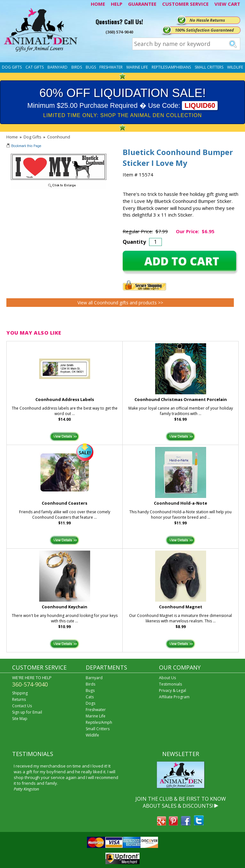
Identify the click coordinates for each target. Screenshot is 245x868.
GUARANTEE (142, 4)
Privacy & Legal (173, 690)
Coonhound (59, 137)
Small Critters (209, 67)
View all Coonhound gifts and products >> (120, 303)
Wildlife (235, 67)
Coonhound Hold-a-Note (180, 503)
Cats (90, 697)
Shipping (20, 693)
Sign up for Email (27, 712)
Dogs (90, 703)
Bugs (91, 67)
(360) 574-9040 (119, 32)
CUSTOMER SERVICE (185, 4)
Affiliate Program (174, 697)
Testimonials (170, 684)
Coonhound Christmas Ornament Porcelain (181, 399)
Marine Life (137, 67)
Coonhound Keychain (65, 607)
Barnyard (58, 67)
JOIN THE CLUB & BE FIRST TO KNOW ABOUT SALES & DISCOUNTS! (181, 802)
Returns (19, 699)
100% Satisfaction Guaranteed (204, 30)
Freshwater (111, 67)
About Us (167, 678)
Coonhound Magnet (181, 607)
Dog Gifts (12, 67)
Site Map (20, 719)
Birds (77, 67)
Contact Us (22, 706)
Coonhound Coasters (65, 503)
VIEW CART (227, 4)
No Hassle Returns (207, 20)
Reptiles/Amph (99, 722)
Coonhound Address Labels (65, 399)
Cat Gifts (35, 67)
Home (12, 137)
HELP (117, 4)
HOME (98, 4)
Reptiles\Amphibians (171, 67)
